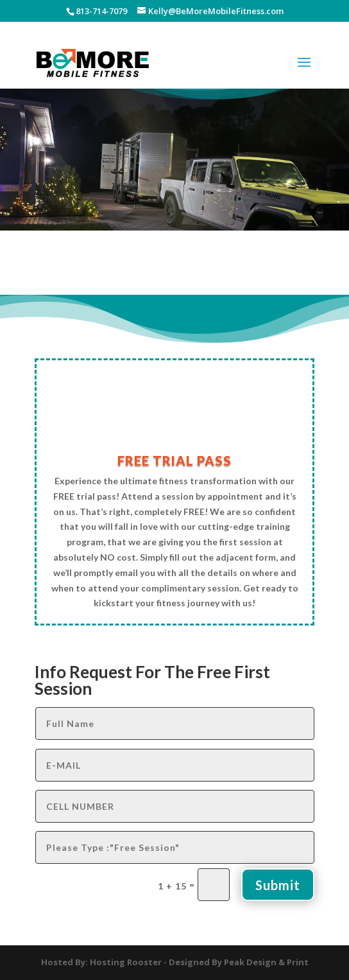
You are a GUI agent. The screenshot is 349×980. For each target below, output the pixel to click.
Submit (278, 885)
